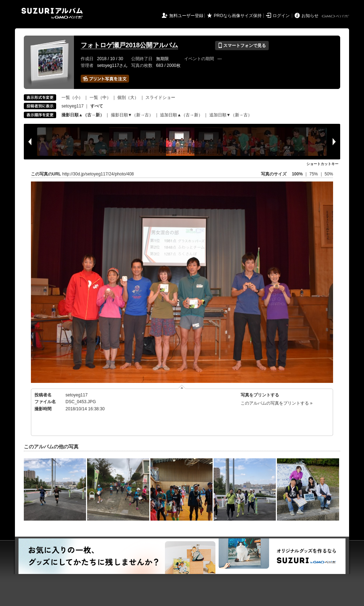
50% (329, 174)
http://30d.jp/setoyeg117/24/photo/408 (98, 174)
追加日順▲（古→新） (181, 115)
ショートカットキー (322, 164)
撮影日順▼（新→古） (132, 115)
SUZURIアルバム (52, 13)
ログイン (281, 16)
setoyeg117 (73, 106)
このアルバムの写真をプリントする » (277, 403)
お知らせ (310, 16)
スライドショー (160, 98)
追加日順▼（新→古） (231, 115)
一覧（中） (100, 98)
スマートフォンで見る (242, 46)
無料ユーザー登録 (186, 16)
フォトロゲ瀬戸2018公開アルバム (129, 45)
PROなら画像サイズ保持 (238, 16)
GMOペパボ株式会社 (336, 16)
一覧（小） (72, 98)
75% (314, 174)
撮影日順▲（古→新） (83, 115)
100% (297, 174)
